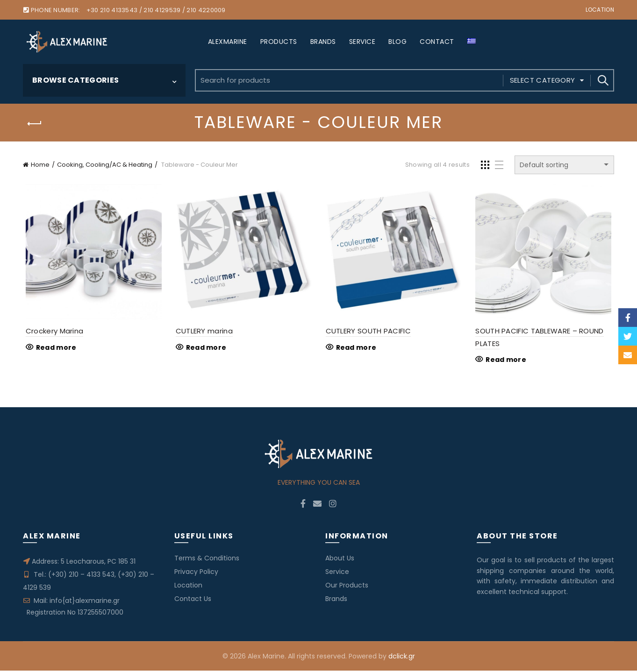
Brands (336, 600)
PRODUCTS (279, 42)
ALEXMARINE (228, 42)
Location (600, 10)
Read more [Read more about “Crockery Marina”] (54, 349)
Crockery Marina (52, 332)
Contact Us (193, 600)
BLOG (397, 42)
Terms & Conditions (207, 559)
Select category (543, 80)
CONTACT (437, 42)
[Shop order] (564, 165)
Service (337, 573)
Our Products (347, 587)
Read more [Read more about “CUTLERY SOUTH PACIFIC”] (356, 349)
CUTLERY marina (203, 332)
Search (602, 80)
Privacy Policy (196, 573)
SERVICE (362, 42)
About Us (340, 559)
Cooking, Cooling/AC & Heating (105, 165)
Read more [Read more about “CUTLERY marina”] (205, 349)
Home (40, 165)
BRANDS (323, 42)
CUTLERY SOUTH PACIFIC (368, 332)
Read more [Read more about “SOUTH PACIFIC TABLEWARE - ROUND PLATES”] (507, 361)
